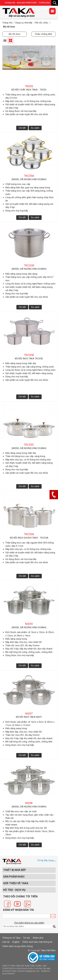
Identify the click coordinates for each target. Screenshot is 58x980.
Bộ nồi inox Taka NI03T (29, 717)
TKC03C (29, 445)
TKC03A (29, 534)
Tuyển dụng (44, 3)
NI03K (29, 803)
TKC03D (29, 355)
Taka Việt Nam (48, 950)
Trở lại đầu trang (45, 860)
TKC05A (29, 176)
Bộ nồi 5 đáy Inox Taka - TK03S (29, 90)
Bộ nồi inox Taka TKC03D (29, 359)
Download (10, 3)
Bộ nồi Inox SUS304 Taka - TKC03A (29, 538)
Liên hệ (6, 942)
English (16, 942)
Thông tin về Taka (11, 938)
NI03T (29, 714)
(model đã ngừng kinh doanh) (29, 179)
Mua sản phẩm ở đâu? (27, 3)
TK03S (29, 86)
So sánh (35, 128)
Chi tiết (22, 128)
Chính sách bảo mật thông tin (37, 942)
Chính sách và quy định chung (17, 946)
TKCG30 (29, 265)
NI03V (29, 624)
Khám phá (38, 938)
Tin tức (27, 938)
